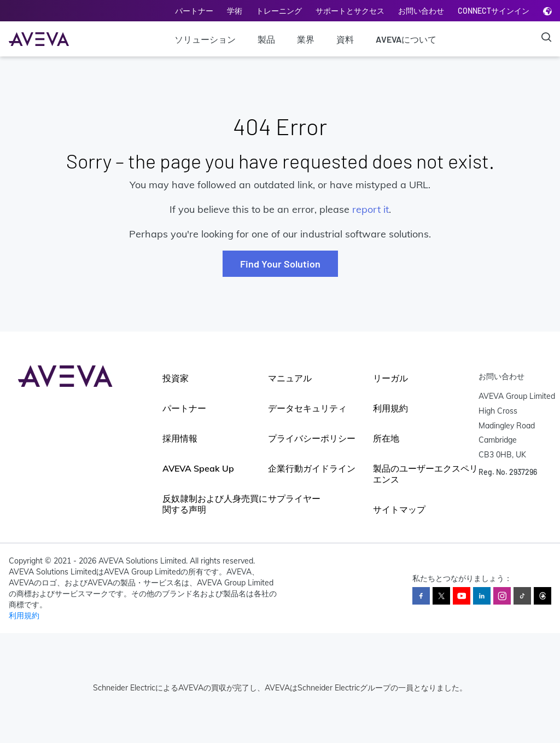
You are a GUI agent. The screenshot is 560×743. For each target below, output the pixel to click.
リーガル (390, 378)
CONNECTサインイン (494, 11)
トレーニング (279, 11)
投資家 (176, 378)
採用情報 (180, 438)
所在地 (386, 438)
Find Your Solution (280, 264)
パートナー (194, 11)
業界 (306, 39)
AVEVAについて (406, 39)
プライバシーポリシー (312, 438)
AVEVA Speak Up (198, 468)
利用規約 (390, 408)
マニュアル (290, 378)
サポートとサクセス (350, 11)
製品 (266, 39)
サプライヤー (294, 498)
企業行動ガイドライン (312, 468)
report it (371, 209)
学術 (235, 11)
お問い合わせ (421, 11)
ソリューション (205, 39)
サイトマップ (399, 509)
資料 (345, 39)
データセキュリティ (307, 408)
